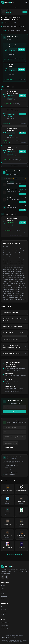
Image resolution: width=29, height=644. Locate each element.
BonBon (9, 206)
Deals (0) (19, 30)
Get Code (22, 186)
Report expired (21, 60)
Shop (25, 12)
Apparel (3, 586)
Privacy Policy (5, 625)
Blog (2, 607)
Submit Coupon (9, 448)
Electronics (4, 596)
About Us (4, 612)
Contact (3, 615)
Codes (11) (11, 30)
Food (14, 7)
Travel (3, 594)
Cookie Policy (5, 628)
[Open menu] (26, 2)
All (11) (4, 30)
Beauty (3, 591)
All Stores (8, 7)
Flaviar (8, 182)
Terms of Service (5, 623)
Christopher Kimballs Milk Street (12, 190)
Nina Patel (8, 23)
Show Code (21, 50)
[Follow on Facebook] (7, 577)
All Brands (4, 610)
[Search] (23, 2)
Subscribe (15, 411)
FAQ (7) (26, 30)
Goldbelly (9, 198)
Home (3, 7)
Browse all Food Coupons (14, 555)
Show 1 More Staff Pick (15, 165)
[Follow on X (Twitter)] (3, 577)
